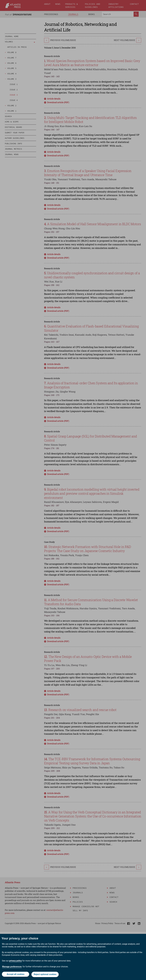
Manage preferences (12, 965)
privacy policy (16, 959)
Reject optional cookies (45, 973)
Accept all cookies (15, 973)
